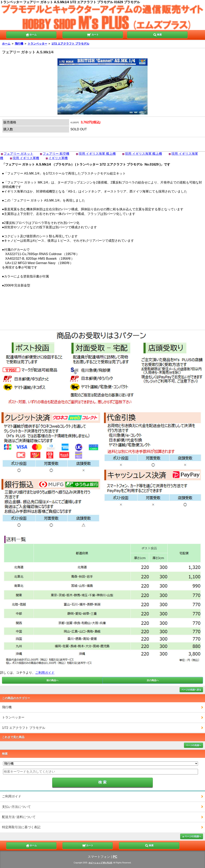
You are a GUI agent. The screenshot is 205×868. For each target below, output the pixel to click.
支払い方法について (16, 807)
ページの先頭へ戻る (191, 690)
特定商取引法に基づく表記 (21, 827)
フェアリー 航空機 (56, 154)
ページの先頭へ (193, 745)
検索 (157, 34)
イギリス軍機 (58, 158)
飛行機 (19, 44)
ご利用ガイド (45, 673)
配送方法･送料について (19, 817)
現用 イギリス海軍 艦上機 (97, 154)
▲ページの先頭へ (192, 836)
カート (93, 34)
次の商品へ (153, 680)
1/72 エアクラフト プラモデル (70, 44)
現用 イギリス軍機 (26, 158)
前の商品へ (52, 680)
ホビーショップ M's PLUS (100, 863)
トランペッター (37, 44)
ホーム (31, 34)
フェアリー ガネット (18, 154)
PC (115, 857)
